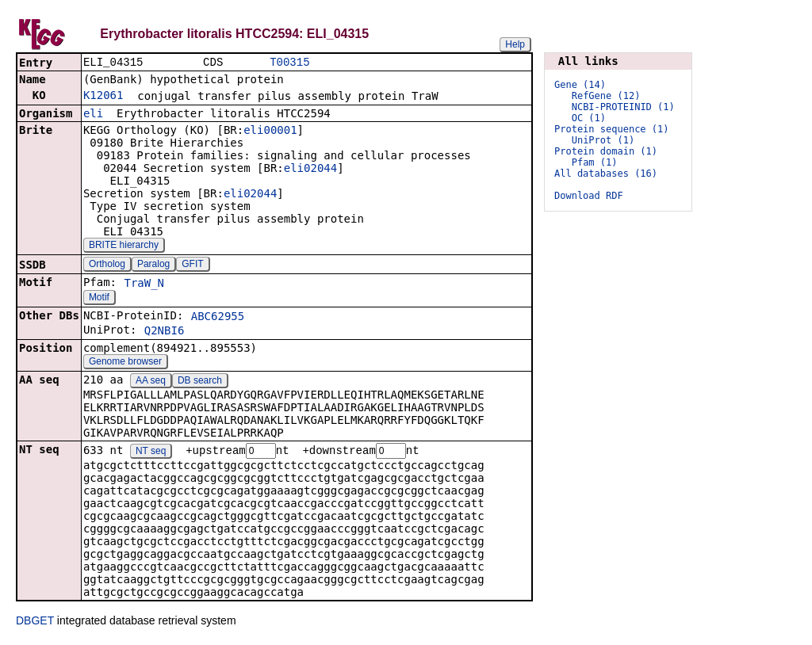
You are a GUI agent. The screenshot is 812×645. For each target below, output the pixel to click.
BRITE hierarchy (124, 246)
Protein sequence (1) (612, 129)
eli (93, 115)
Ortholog (107, 265)
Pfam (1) (595, 162)
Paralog (153, 265)
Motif (99, 299)
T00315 (289, 63)
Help (515, 44)
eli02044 (310, 170)
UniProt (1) (603, 140)
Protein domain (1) (606, 151)
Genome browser (125, 363)
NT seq (151, 453)
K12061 (103, 97)
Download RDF (589, 196)
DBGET (35, 623)
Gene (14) (580, 85)
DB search (200, 382)
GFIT (192, 265)
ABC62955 (218, 318)
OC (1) (589, 118)
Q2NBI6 (165, 332)
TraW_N (144, 284)
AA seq (151, 382)
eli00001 (270, 132)
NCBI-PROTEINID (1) (623, 107)
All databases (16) (606, 174)
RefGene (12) (606, 96)
